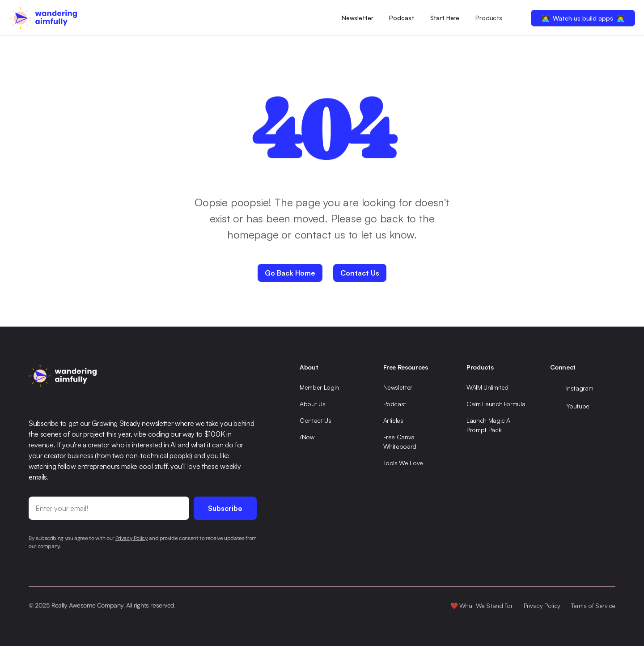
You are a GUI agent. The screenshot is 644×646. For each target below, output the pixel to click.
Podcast (401, 18)
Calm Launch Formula (496, 404)
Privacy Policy (542, 606)
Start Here (445, 18)
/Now (307, 437)
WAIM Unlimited (487, 387)
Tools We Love (403, 463)
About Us (312, 404)
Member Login (319, 387)
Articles (393, 420)
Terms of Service (593, 606)
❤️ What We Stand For (482, 606)
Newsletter (358, 18)
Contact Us (316, 420)
